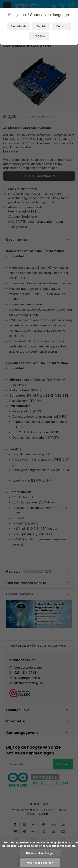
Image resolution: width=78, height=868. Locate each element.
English (41, 26)
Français (39, 36)
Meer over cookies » (40, 863)
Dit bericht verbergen (40, 853)
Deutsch (62, 26)
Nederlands (19, 26)
